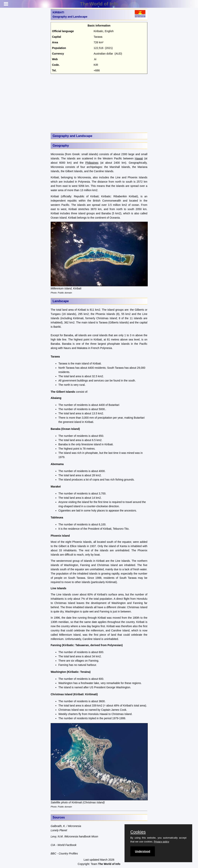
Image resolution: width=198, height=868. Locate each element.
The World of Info (99, 4)
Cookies (138, 832)
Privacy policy (161, 842)
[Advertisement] (99, 103)
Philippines (92, 163)
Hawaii (139, 158)
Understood (143, 851)
